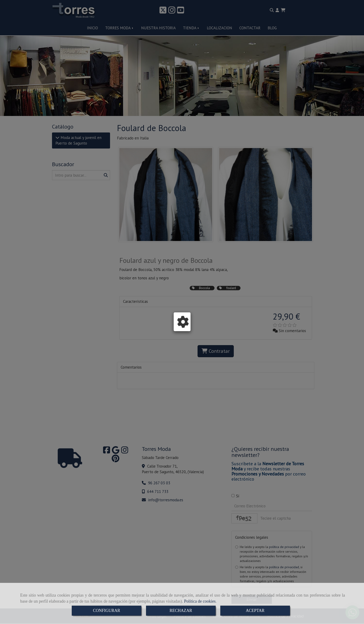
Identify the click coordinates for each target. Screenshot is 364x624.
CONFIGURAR (106, 611)
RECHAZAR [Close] (181, 611)
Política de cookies (200, 601)
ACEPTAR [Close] (255, 611)
